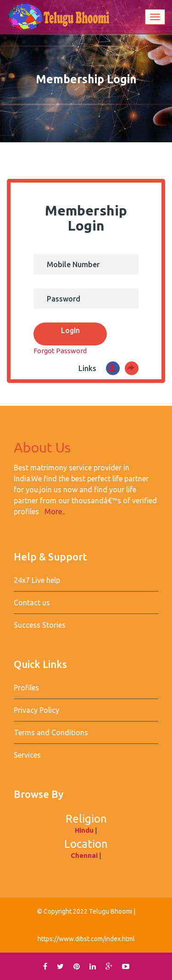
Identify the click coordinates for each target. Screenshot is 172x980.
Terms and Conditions (51, 732)
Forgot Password (61, 351)
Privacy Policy (36, 710)
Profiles (26, 688)
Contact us (32, 603)
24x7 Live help (37, 580)
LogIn (70, 330)
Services (27, 755)
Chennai (84, 855)
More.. (55, 512)
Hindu (84, 830)
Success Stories (40, 625)
